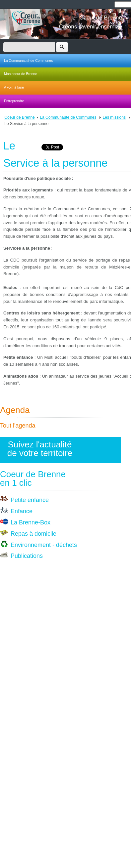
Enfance (22, 511)
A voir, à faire (14, 87)
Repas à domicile (33, 534)
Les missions (114, 117)
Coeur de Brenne (19, 117)
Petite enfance (30, 500)
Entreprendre (14, 101)
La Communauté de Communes (28, 61)
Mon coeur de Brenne (21, 74)
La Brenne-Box (31, 522)
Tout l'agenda (18, 426)
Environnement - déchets (44, 545)
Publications (27, 556)
